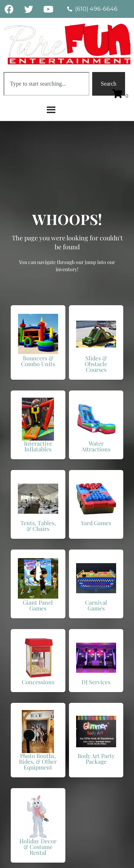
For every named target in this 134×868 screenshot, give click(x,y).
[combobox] (46, 84)
